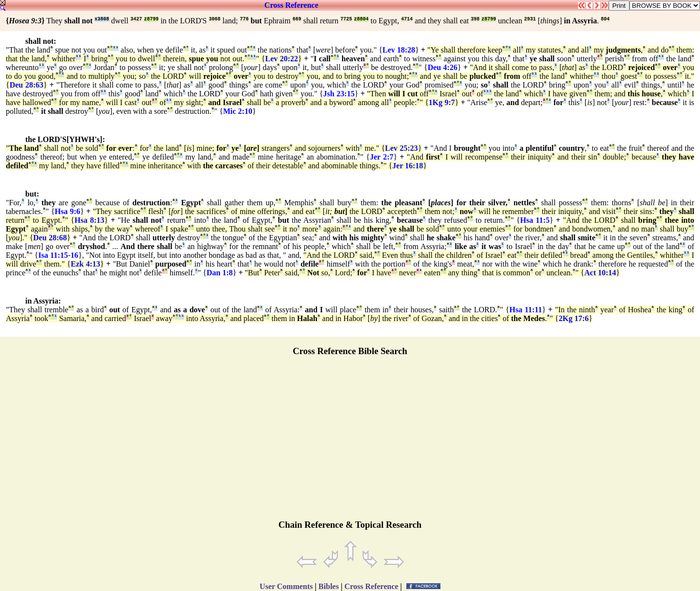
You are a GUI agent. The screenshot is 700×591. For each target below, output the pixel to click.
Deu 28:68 (50, 238)
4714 (407, 19)
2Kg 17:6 (574, 318)
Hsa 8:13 (89, 220)
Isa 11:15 (53, 255)
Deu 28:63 (27, 85)
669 (297, 19)
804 (605, 19)
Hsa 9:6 (68, 211)
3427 (136, 19)
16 (74, 255)
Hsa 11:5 (535, 220)
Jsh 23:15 (339, 94)
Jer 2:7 (382, 157)
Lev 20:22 (281, 59)
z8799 (151, 19)
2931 (530, 19)
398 (475, 19)
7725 (346, 19)
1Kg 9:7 (442, 102)
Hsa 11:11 (526, 310)
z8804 (361, 19)
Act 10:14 (600, 273)
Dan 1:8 (220, 273)
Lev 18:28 (399, 50)
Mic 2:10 (238, 111)
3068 (215, 19)
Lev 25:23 (402, 148)
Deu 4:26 (443, 67)
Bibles (329, 586)
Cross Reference (291, 5)
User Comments (286, 586)
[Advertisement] (350, 442)
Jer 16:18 (408, 166)
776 (245, 19)
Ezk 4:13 (86, 264)
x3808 (102, 19)
